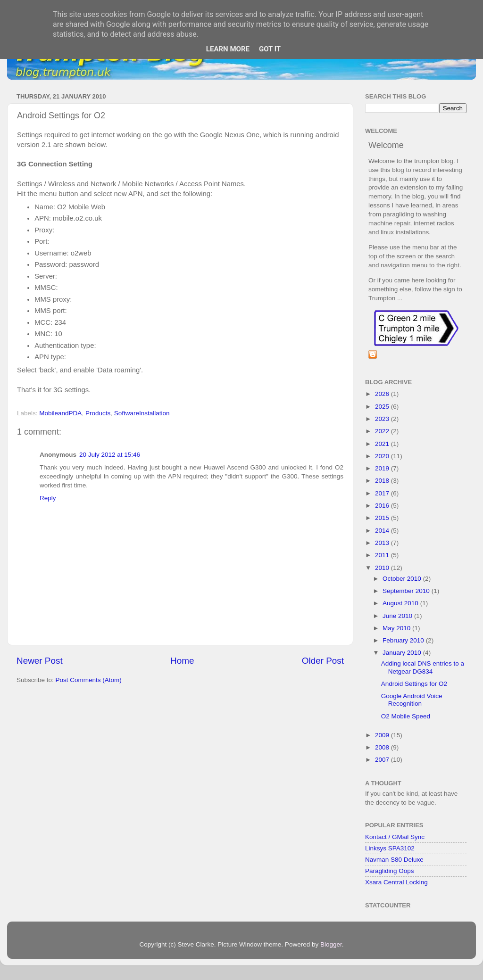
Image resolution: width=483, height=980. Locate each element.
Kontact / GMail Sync (395, 837)
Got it (270, 49)
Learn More (228, 49)
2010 (383, 568)
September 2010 (407, 591)
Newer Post (40, 661)
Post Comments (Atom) (89, 680)
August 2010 (401, 603)
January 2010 (403, 653)
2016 (383, 506)
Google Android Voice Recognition (412, 700)
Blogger (331, 944)
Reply (48, 498)
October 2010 (403, 579)
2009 (383, 735)
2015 (383, 518)
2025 (383, 407)
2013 (383, 543)
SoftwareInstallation (142, 413)
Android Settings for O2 (414, 684)
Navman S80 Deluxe (394, 860)
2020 (383, 456)
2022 (383, 431)
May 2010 (397, 628)
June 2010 (398, 616)
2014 (383, 531)
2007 (383, 760)
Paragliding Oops (390, 871)
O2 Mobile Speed (406, 716)
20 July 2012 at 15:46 (110, 455)
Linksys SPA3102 (390, 848)
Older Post (323, 661)
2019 (383, 468)
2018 (383, 481)
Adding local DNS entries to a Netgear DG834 (423, 667)
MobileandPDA (60, 413)
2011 (383, 555)
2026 (383, 394)
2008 (383, 747)
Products (98, 413)
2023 (383, 419)
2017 (383, 493)
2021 (383, 444)
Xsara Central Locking (396, 882)
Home (182, 661)
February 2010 (404, 640)
